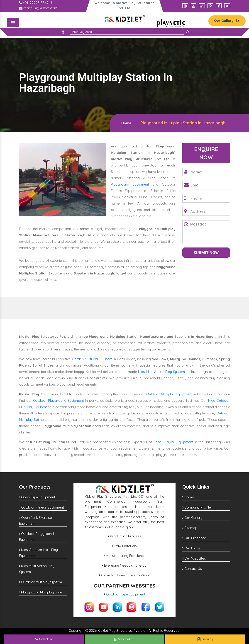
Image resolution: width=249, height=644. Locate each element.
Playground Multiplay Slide (41, 592)
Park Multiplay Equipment (173, 442)
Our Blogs (191, 548)
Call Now (44, 639)
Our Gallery (227, 21)
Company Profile (197, 507)
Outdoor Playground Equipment (59, 400)
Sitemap (190, 528)
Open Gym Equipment (37, 497)
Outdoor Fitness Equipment (41, 507)
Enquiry (205, 639)
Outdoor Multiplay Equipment (169, 394)
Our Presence (194, 538)
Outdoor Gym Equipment (126, 594)
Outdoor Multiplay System (40, 582)
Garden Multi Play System (92, 359)
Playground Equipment (130, 184)
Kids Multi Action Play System (161, 372)
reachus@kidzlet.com (38, 8)
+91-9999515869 (34, 3)
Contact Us (192, 569)
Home (126, 123)
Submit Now (206, 253)
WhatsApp (124, 639)
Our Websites (194, 558)
